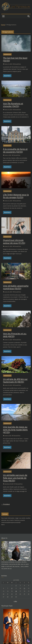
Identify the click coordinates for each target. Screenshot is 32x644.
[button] (29, 641)
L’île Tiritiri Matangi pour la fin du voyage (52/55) (16, 196)
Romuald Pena (17, 64)
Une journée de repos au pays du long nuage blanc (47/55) (15, 430)
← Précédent (6, 504)
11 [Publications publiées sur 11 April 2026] (24, 588)
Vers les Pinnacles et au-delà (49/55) (15, 335)
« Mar (15, 601)
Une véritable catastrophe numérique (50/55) (16, 287)
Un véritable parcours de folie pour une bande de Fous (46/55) (15, 478)
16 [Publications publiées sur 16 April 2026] (16, 591)
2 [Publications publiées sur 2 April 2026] (16, 585)
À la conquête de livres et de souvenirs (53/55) (15, 150)
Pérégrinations (7, 54)
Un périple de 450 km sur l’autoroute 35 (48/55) (15, 380)
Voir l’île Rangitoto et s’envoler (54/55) (13, 105)
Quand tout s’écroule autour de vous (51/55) (14, 241)
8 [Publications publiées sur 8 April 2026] (12, 588)
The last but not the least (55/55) (15, 59)
